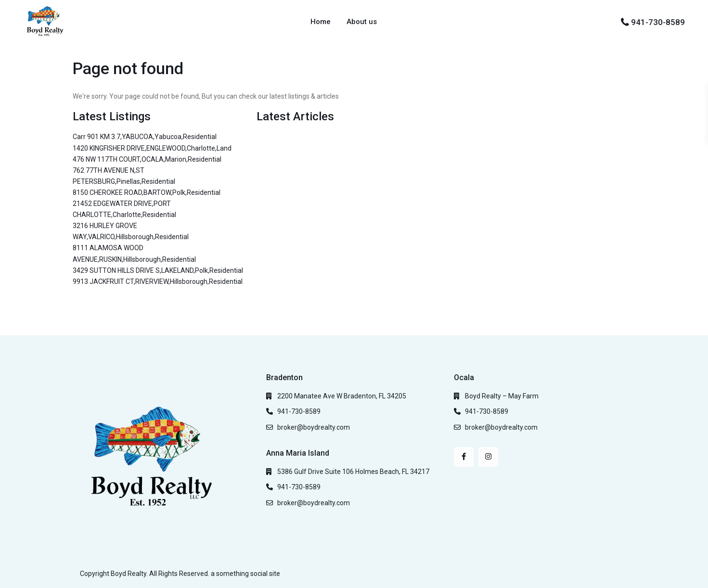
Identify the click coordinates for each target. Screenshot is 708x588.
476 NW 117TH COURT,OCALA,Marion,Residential (147, 159)
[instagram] (488, 457)
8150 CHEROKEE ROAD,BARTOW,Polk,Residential (147, 192)
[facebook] (464, 457)
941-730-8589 (658, 22)
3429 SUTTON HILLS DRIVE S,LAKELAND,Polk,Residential (158, 270)
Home (321, 22)
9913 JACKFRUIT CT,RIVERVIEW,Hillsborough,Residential (158, 281)
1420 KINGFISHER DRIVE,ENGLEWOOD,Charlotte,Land (152, 148)
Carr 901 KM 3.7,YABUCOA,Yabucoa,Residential (145, 137)
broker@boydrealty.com (314, 427)
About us (362, 22)
